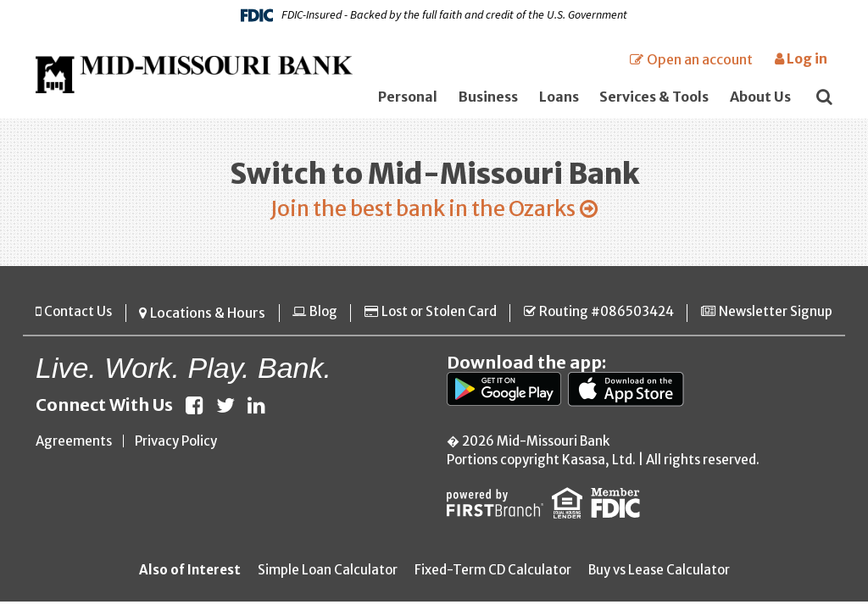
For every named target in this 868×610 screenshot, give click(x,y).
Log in (801, 58)
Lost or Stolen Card (434, 319)
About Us (760, 97)
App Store (629, 394)
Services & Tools (654, 97)
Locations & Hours (204, 319)
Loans (559, 97)
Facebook (195, 410)
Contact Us (78, 319)
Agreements (74, 446)
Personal (408, 97)
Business (488, 97)
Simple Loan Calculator (328, 575)
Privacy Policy (176, 446)
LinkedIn (256, 410)
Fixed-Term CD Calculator (493, 575)
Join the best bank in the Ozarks (421, 212)
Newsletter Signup (776, 319)
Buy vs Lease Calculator (659, 575)
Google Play (505, 394)
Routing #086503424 (604, 319)
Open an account (700, 59)
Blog (318, 319)
